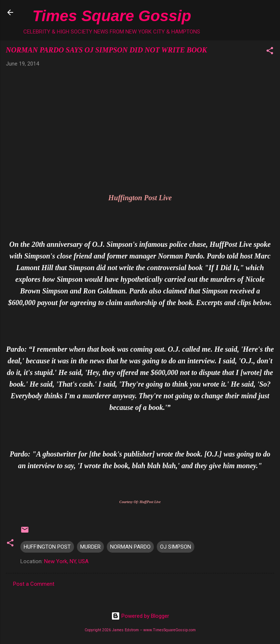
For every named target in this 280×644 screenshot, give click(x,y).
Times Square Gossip (112, 16)
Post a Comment (34, 584)
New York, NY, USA (66, 561)
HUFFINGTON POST (47, 547)
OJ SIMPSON (176, 547)
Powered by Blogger (140, 616)
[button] (270, 52)
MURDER (90, 547)
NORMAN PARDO (130, 547)
